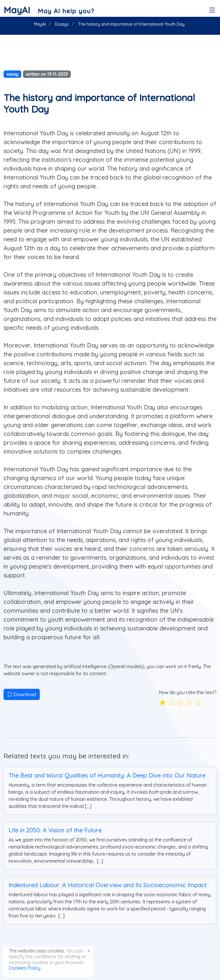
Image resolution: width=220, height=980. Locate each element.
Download (22, 694)
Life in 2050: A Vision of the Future (55, 830)
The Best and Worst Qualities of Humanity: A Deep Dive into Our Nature (107, 775)
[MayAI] (49, 10)
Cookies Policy (25, 968)
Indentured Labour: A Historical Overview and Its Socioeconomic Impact (108, 885)
